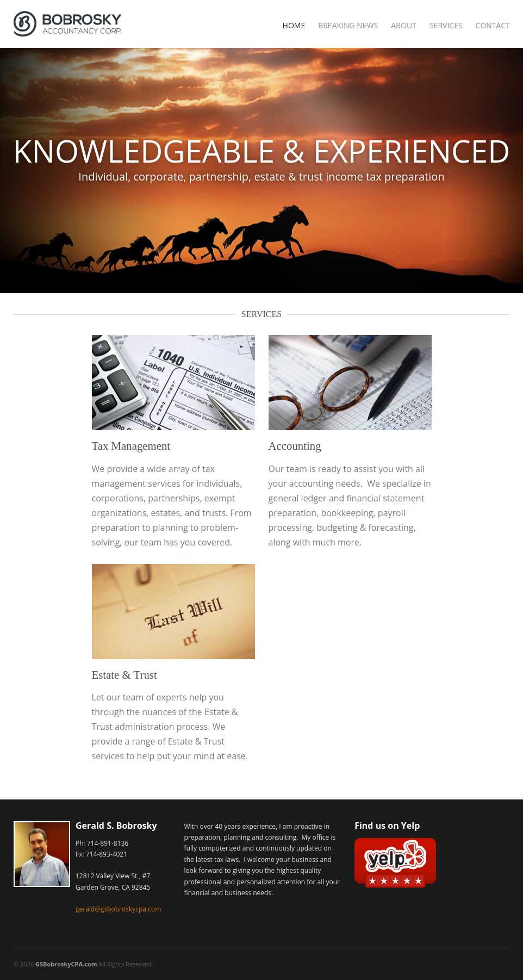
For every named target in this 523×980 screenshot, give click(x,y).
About (404, 25)
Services (446, 25)
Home (294, 25)
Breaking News (348, 25)
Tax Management (131, 446)
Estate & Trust (124, 675)
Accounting (295, 446)
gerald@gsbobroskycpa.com (118, 909)
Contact (493, 25)
